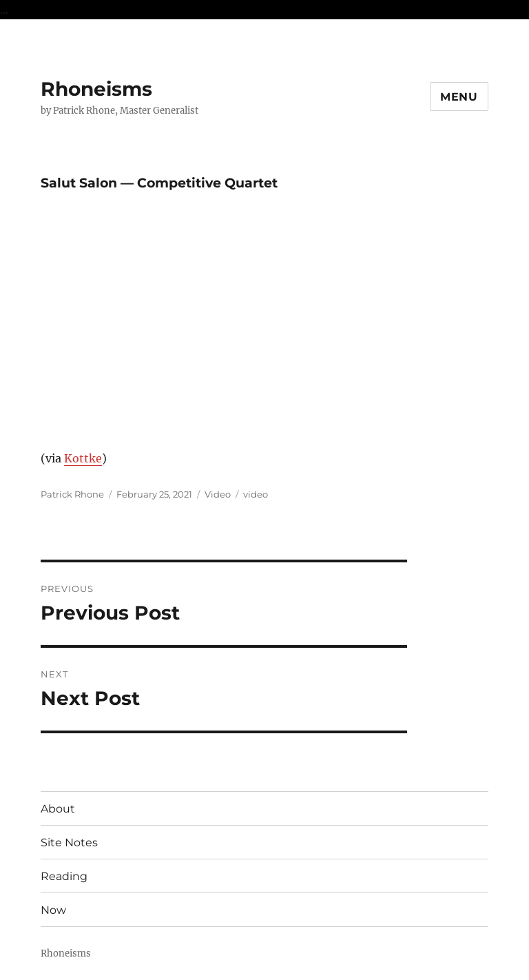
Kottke (83, 458)
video (256, 494)
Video (218, 494)
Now (53, 910)
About (58, 809)
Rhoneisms (96, 89)
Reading (64, 876)
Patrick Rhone (72, 494)
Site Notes (69, 843)
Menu (459, 97)
